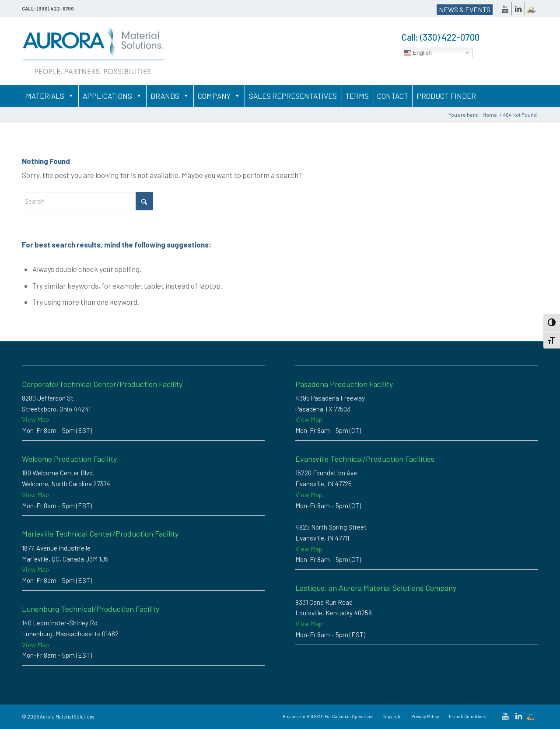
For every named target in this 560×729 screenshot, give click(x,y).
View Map (35, 419)
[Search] (87, 201)
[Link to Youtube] (505, 9)
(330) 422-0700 (450, 37)
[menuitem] (328, 716)
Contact (393, 96)
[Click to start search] (144, 201)
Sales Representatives (293, 96)
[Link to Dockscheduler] (532, 9)
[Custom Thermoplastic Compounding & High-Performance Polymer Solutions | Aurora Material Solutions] (94, 51)
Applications (112, 96)
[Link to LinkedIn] (518, 9)
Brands (170, 96)
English (418, 52)
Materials (50, 96)
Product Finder (446, 96)
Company (219, 96)
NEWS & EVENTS (465, 9)
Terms (357, 96)
